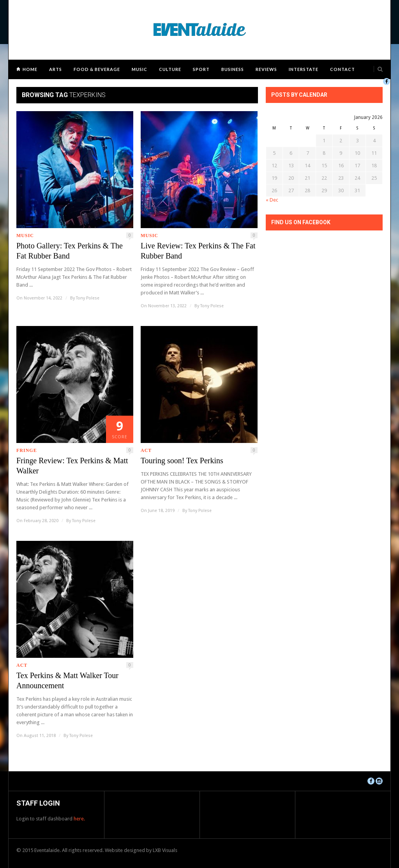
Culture (170, 69)
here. (79, 819)
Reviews (266, 69)
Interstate (304, 69)
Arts (56, 69)
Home (30, 69)
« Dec (272, 200)
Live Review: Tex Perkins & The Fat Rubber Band (198, 251)
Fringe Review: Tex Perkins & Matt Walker (72, 466)
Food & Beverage (97, 69)
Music (139, 69)
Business (233, 69)
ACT (146, 450)
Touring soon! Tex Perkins (182, 461)
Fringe (27, 450)
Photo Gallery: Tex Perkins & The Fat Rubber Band (70, 251)
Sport (201, 69)
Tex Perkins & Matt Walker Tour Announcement (67, 680)
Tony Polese (88, 298)
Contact (343, 69)
